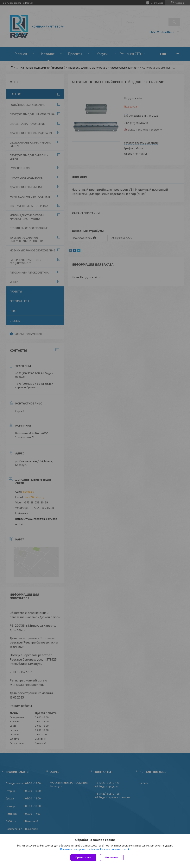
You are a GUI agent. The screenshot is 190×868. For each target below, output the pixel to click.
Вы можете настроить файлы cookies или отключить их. (94, 849)
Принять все (83, 857)
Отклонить (112, 857)
